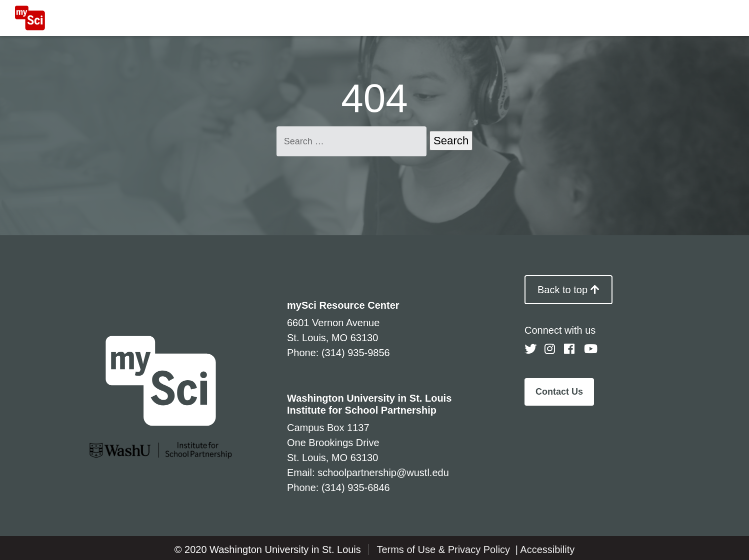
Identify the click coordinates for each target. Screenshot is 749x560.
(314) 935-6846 (356, 488)
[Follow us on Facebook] (570, 349)
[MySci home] (30, 18)
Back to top (568, 290)
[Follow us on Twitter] (530, 349)
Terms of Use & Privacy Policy (444, 550)
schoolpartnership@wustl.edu (383, 473)
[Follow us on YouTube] (590, 349)
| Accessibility (545, 550)
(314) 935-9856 (356, 353)
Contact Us (559, 392)
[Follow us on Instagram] (550, 349)
